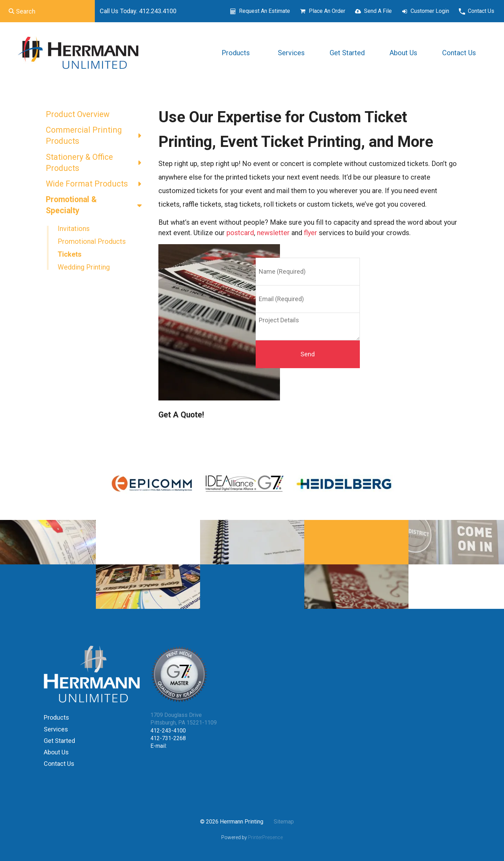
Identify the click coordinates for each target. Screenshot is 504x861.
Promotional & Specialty (97, 205)
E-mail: (159, 746)
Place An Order (327, 11)
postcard (240, 233)
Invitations (74, 229)
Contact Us (481, 11)
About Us (403, 53)
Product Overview (78, 114)
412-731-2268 (168, 738)
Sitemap (284, 822)
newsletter (273, 233)
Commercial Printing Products (97, 136)
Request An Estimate (265, 11)
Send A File (378, 11)
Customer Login (430, 11)
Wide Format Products (97, 184)
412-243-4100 (168, 731)
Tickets (70, 254)
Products (236, 53)
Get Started (347, 53)
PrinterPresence (265, 837)
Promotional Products (92, 241)
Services (291, 53)
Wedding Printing (84, 267)
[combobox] (47, 11)
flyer (311, 233)
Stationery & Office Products (97, 163)
